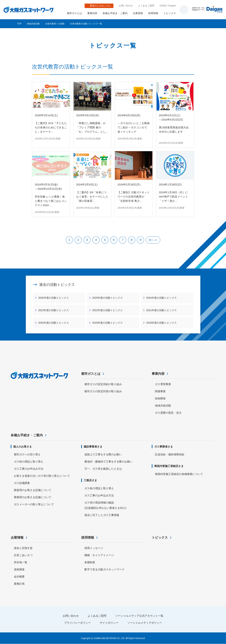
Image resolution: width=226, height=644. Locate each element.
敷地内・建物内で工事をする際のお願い (108, 462)
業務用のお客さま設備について (33, 497)
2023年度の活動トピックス (54, 310)
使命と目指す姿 (23, 548)
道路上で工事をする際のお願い (103, 455)
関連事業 (160, 391)
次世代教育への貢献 (55, 24)
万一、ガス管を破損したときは (103, 469)
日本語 (163, 6)
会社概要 (19, 577)
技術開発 (160, 398)
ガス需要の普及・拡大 (168, 413)
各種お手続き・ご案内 (115, 13)
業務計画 (19, 584)
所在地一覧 (21, 562)
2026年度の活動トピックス (54, 298)
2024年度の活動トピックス (161, 298)
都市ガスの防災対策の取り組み (103, 391)
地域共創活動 (33, 24)
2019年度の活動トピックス (107, 323)
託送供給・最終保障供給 (170, 455)
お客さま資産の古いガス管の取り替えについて (42, 476)
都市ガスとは (74, 13)
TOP (19, 24)
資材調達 (19, 569)
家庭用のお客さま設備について (33, 490)
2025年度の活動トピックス (107, 298)
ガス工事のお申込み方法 (29, 469)
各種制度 (90, 562)
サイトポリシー (109, 623)
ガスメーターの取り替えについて (34, 504)
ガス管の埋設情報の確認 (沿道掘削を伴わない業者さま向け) (105, 505)
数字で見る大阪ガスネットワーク (104, 569)
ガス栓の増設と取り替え (29, 462)
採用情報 (153, 13)
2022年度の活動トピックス (107, 310)
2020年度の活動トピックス (54, 323)
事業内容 (92, 13)
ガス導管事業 (163, 384)
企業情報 (138, 13)
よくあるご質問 (146, 6)
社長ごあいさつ (23, 555)
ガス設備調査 (22, 483)
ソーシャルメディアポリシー (145, 623)
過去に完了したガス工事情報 (102, 515)
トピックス (170, 13)
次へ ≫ (153, 240)
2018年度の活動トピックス (161, 323)
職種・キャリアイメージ (99, 555)
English (172, 6)
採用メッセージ (94, 548)
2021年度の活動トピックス (161, 310)
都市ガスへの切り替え (27, 455)
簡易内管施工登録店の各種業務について (179, 474)
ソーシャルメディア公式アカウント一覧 (139, 616)
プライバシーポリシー (77, 623)
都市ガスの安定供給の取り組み (103, 384)
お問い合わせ (126, 6)
